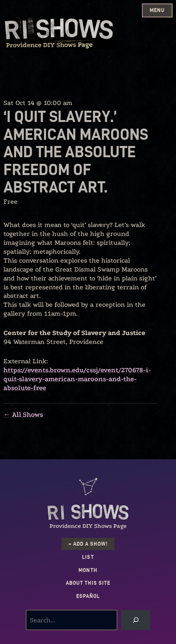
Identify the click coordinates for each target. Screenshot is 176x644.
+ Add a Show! (88, 544)
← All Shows (23, 415)
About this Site (88, 583)
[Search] (136, 620)
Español (88, 596)
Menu (157, 10)
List (88, 557)
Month (88, 570)
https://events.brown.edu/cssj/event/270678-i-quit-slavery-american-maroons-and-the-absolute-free (77, 379)
